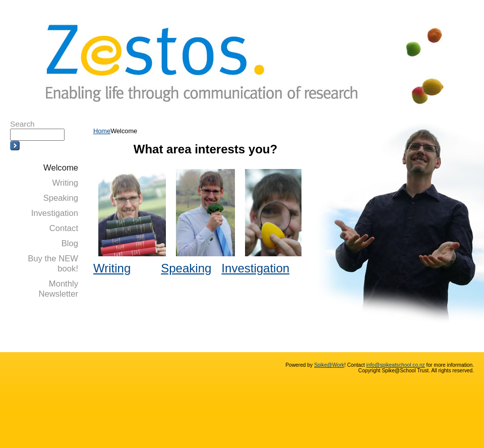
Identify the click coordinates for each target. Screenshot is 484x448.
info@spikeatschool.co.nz (396, 365)
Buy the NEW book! (53, 264)
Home (102, 131)
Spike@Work (329, 365)
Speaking (61, 198)
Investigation (55, 213)
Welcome (61, 168)
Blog (70, 243)
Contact (64, 228)
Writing (65, 183)
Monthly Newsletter (58, 289)
